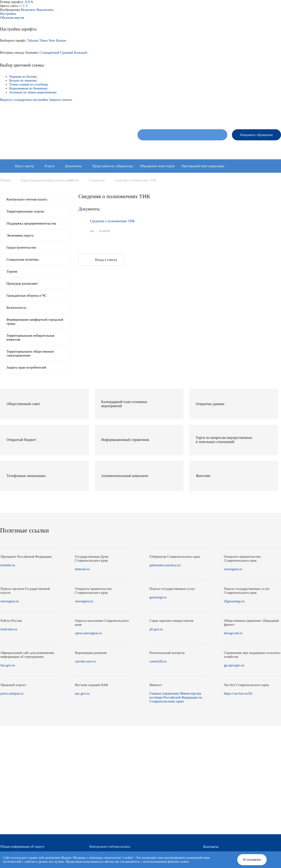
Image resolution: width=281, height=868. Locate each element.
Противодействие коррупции (203, 166)
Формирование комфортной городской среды (35, 322)
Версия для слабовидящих (263, 115)
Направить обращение (256, 135)
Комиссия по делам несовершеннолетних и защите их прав (47, 193)
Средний (67, 52)
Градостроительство (21, 247)
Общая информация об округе (22, 846)
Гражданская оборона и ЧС (27, 295)
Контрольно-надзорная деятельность (195, 179)
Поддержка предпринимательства (31, 223)
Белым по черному (23, 80)
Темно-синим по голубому (29, 84)
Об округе (145, 148)
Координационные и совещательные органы (36, 179)
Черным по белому (23, 77)
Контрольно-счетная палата (27, 199)
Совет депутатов (172, 148)
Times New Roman (53, 40)
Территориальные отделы (241, 148)
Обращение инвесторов (157, 166)
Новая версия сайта (208, 115)
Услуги (49, 166)
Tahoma (33, 40)
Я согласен (252, 860)
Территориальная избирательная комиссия (30, 337)
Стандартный (50, 52)
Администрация (203, 148)
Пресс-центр (24, 166)
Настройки (8, 14)
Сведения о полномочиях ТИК (112, 221)
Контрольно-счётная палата (110, 846)
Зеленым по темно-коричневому (33, 92)
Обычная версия (12, 18)
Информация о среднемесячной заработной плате (134, 193)
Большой (80, 52)
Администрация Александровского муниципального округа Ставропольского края (61, 137)
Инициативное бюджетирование (137, 179)
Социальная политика (23, 259)
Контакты (274, 148)
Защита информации (91, 179)
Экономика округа (20, 235)
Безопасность (16, 308)
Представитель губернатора (112, 166)
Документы (73, 166)
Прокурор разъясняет (22, 283)
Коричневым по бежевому (28, 88)
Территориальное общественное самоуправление (30, 353)
